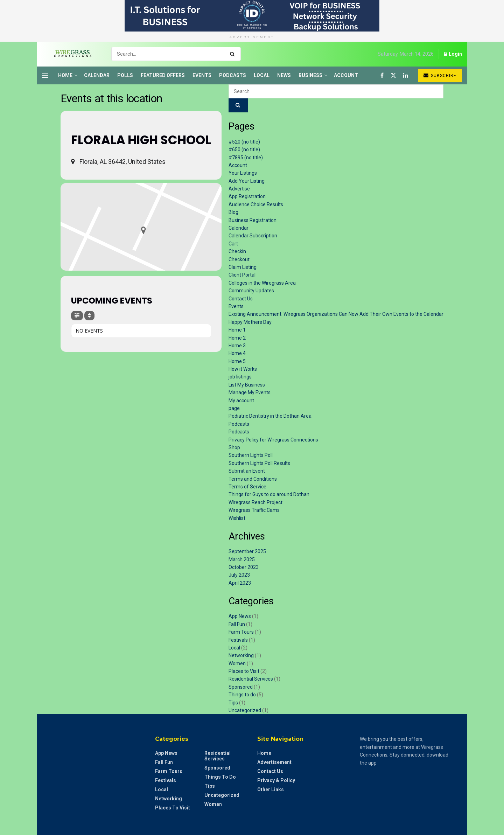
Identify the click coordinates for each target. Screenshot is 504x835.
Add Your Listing (247, 181)
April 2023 (240, 583)
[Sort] (89, 316)
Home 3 (237, 346)
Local (262, 75)
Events (202, 75)
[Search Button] (234, 54)
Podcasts (233, 75)
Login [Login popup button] (453, 54)
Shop (234, 447)
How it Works (243, 369)
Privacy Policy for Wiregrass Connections (273, 440)
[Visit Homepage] (71, 54)
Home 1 (237, 330)
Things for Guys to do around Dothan (269, 494)
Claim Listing (243, 267)
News (284, 75)
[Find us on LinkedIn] (406, 75)
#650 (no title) (244, 149)
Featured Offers (163, 75)
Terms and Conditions (253, 479)
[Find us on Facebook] (382, 75)
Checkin (237, 251)
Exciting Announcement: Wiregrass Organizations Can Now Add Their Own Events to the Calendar (336, 314)
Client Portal (242, 275)
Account (346, 75)
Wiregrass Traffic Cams (254, 510)
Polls (125, 75)
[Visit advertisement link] (252, 16)
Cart (233, 244)
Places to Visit (244, 671)
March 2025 (242, 559)
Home (65, 75)
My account (241, 401)
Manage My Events (250, 392)
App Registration (247, 196)
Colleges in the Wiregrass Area (262, 283)
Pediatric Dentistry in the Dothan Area (270, 416)
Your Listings (243, 173)
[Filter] (77, 316)
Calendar (97, 75)
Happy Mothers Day (250, 322)
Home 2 (237, 338)
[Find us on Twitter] (393, 75)
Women (237, 663)
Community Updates (251, 291)
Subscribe (440, 75)
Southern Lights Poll (251, 455)
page (234, 408)
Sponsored (241, 687)
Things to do (242, 695)
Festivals (238, 640)
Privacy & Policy (276, 780)
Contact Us (241, 299)
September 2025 (247, 551)
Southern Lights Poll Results (259, 463)
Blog (233, 212)
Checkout (239, 259)
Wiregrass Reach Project (255, 502)
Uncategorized (245, 710)
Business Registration (253, 220)
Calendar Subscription (253, 236)
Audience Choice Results (256, 204)
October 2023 (244, 567)
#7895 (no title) (246, 158)
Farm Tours (241, 632)
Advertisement (274, 762)
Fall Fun (237, 624)
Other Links (271, 789)
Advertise (239, 189)
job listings (240, 377)
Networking (241, 655)
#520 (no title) (244, 142)
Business (310, 75)
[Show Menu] (45, 75)
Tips (233, 703)
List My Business (247, 385)
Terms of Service (247, 487)
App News (240, 616)
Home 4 (237, 353)
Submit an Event (247, 471)
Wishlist (237, 518)
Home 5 (237, 361)
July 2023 (239, 575)
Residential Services (251, 679)
